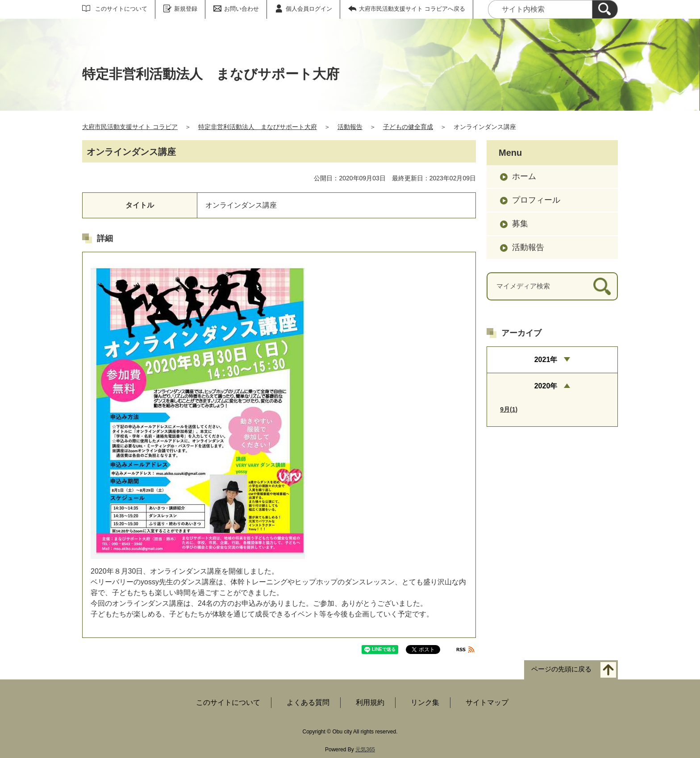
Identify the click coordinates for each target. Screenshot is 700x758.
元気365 (365, 750)
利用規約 (370, 702)
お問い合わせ (242, 9)
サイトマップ (487, 702)
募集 (520, 224)
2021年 (546, 360)
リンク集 (425, 702)
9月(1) (509, 409)
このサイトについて (121, 9)
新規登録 (186, 9)
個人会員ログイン (309, 9)
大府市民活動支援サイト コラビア (130, 127)
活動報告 (350, 127)
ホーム (524, 176)
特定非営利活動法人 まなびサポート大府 (258, 127)
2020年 (546, 386)
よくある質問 (308, 702)
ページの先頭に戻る (561, 669)
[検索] (605, 9)
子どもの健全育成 (408, 127)
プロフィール (536, 200)
